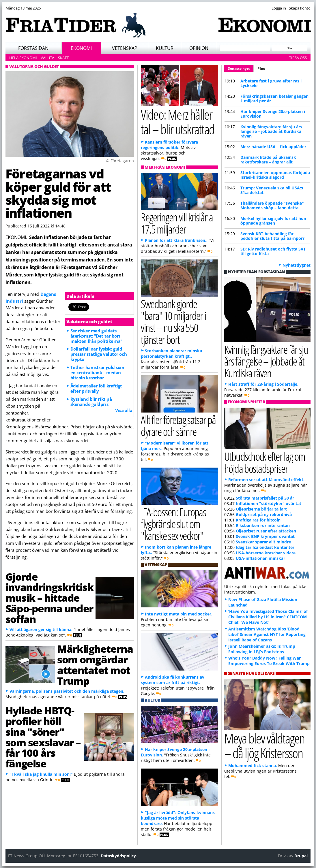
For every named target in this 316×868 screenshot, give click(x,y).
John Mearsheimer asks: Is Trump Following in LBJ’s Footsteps (262, 649)
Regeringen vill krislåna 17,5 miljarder (177, 223)
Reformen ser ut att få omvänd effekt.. (267, 480)
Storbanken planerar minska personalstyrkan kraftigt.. (171, 353)
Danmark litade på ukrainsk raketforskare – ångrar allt (268, 160)
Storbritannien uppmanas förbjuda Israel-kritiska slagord (275, 175)
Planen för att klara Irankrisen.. (176, 240)
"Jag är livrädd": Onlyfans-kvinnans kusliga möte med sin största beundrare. (178, 818)
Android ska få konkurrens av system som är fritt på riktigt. (173, 680)
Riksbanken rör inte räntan (263, 525)
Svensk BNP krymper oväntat (265, 536)
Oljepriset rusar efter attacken (266, 531)
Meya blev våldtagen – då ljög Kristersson (264, 745)
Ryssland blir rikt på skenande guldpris (91, 402)
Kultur (165, 48)
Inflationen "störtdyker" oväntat (269, 503)
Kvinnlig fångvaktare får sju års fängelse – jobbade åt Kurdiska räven (271, 131)
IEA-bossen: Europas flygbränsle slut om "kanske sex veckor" (173, 524)
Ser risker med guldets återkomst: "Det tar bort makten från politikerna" (96, 336)
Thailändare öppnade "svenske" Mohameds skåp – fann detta (272, 205)
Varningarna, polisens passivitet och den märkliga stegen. (67, 691)
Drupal (301, 856)
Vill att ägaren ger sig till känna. (41, 629)
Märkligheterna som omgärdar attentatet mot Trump (95, 664)
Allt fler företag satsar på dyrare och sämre (178, 425)
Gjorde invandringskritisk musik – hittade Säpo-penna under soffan (49, 598)
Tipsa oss (298, 58)
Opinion (199, 48)
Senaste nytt (241, 68)
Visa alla (124, 410)
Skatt (63, 58)
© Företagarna (120, 161)
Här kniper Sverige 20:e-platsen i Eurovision (273, 114)
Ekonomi (81, 48)
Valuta (47, 58)
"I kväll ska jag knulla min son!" (41, 774)
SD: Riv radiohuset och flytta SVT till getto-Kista (273, 251)
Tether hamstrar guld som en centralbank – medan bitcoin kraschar (97, 372)
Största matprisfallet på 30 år (265, 498)
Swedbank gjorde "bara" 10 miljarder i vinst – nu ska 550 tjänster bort (173, 322)
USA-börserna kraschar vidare (266, 553)
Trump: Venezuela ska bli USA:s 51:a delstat (272, 190)
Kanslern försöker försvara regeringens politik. (169, 145)
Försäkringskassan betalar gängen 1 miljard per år (274, 98)
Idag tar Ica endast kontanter (265, 547)
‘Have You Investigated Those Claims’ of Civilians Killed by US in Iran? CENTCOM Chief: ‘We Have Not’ (268, 617)
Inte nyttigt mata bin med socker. (179, 614)
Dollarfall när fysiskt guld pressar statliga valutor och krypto (99, 354)
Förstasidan (33, 48)
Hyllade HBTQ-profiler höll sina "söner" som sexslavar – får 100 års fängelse (43, 737)
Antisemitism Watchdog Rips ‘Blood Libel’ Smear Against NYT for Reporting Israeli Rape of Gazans (267, 634)
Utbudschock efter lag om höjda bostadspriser (265, 462)
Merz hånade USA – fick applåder (273, 147)
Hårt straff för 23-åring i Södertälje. (263, 384)
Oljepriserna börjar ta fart (261, 509)
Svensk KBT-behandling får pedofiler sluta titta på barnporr (272, 236)
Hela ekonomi (23, 58)
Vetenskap (125, 48)
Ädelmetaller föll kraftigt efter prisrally (96, 388)
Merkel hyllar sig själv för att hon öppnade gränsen (273, 221)
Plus (261, 68)
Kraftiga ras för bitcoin (258, 520)
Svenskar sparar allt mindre (263, 542)
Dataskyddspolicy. (119, 856)
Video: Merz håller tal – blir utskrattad (177, 122)
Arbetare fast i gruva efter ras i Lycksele (271, 83)
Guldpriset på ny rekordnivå (264, 514)
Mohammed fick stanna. (253, 766)
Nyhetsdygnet (297, 265)
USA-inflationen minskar (260, 558)
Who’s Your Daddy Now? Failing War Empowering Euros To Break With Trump (269, 661)
